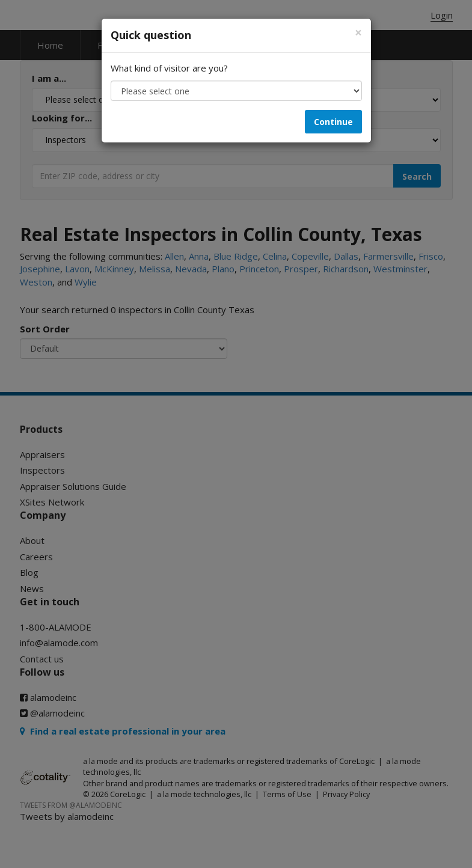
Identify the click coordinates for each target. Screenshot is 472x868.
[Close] (358, 33)
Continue (333, 122)
